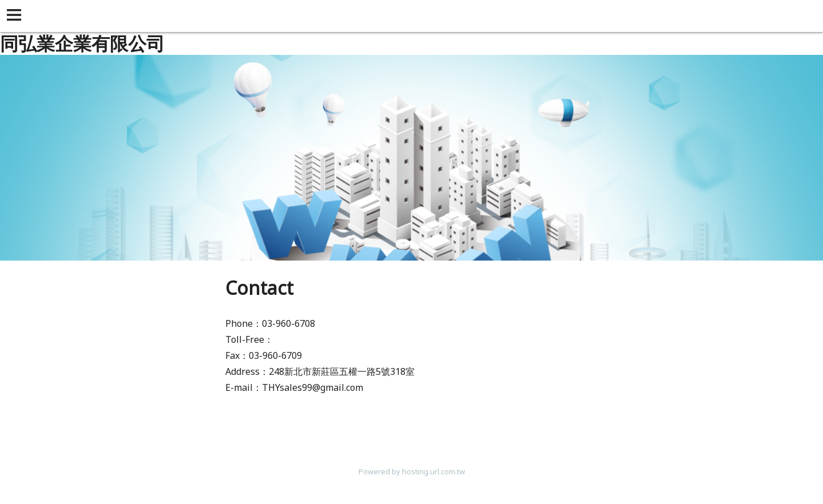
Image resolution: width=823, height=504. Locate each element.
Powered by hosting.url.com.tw (412, 471)
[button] (16, 16)
